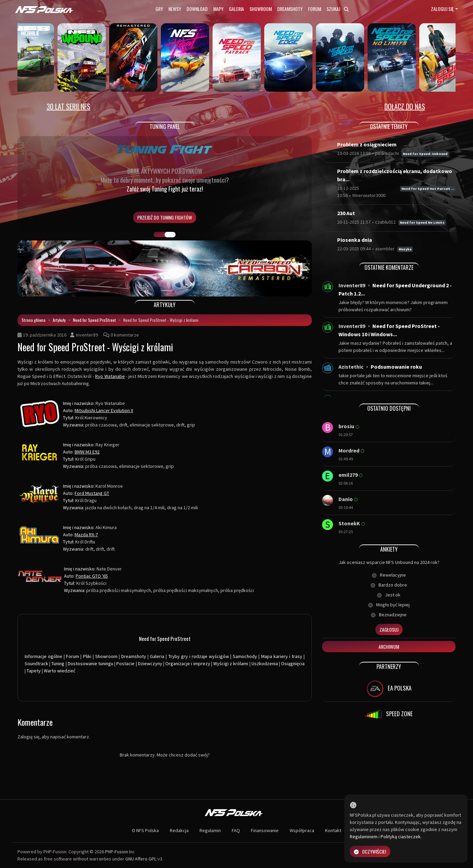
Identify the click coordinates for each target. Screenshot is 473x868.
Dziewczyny (150, 663)
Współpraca (302, 830)
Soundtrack (36, 663)
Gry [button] (159, 9)
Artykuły (59, 320)
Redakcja (179, 830)
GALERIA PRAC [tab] (159, 235)
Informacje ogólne (43, 656)
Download (197, 9)
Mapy (218, 9)
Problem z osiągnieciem (367, 144)
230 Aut (346, 213)
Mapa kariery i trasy (282, 656)
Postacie (125, 663)
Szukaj (338, 9)
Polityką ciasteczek (401, 837)
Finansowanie (265, 830)
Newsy (175, 9)
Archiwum (389, 647)
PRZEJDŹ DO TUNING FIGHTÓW (165, 217)
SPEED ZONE (389, 714)
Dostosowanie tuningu (91, 663)
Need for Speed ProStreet (94, 320)
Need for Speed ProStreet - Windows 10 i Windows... (389, 330)
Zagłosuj (389, 629)
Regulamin (210, 830)
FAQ (236, 830)
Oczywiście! (370, 851)
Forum (315, 9)
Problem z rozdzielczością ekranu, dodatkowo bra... (395, 175)
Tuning (58, 663)
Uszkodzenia (265, 663)
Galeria (236, 9)
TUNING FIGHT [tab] (170, 235)
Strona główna (34, 320)
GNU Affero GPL (141, 859)
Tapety (34, 671)
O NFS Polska (145, 830)
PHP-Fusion (117, 852)
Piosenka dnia (355, 240)
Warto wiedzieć (60, 671)
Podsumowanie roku (396, 367)
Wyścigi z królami (231, 663)
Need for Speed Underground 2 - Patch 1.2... (395, 289)
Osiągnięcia (293, 663)
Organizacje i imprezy (188, 663)
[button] (40, 268)
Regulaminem (364, 837)
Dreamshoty (290, 9)
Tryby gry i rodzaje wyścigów (199, 656)
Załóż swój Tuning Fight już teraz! (165, 189)
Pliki (87, 656)
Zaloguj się (442, 9)
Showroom (261, 9)
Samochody (245, 656)
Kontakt (333, 830)
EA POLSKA (389, 689)
